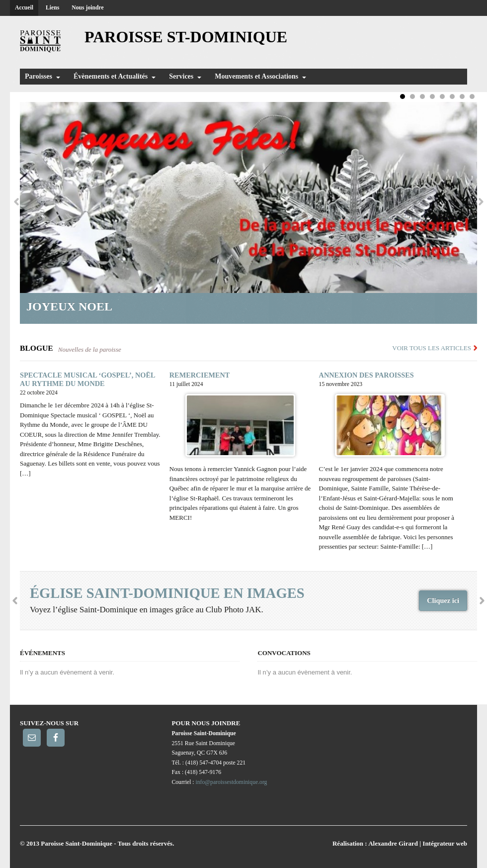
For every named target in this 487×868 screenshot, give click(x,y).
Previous (16, 202)
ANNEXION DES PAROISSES (366, 375)
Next (481, 202)
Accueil (24, 8)
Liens (52, 8)
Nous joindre (87, 8)
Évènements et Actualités (111, 76)
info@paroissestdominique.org (232, 782)
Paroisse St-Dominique (186, 37)
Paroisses (39, 76)
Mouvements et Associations (256, 76)
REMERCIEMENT (200, 375)
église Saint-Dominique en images (167, 593)
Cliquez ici (443, 600)
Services (181, 76)
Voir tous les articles (432, 348)
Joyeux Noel (72, 306)
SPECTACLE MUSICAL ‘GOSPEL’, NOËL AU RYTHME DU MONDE (87, 379)
